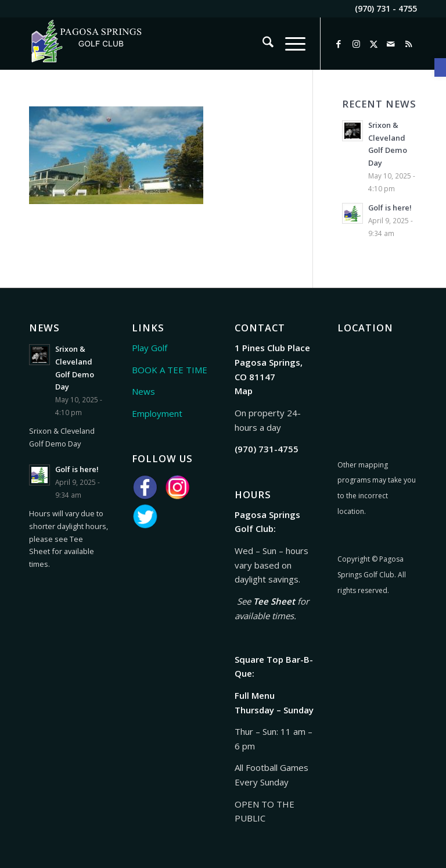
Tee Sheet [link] (274, 601)
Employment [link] (157, 413)
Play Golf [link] (150, 348)
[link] (440, 67)
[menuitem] (262, 44)
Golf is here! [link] (390, 208)
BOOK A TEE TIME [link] (170, 370)
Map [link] (244, 391)
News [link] (143, 391)
